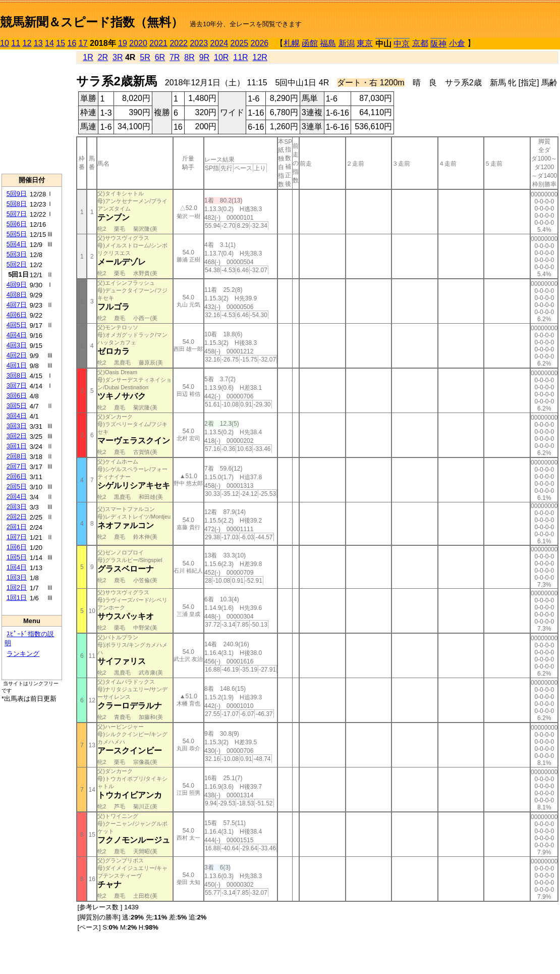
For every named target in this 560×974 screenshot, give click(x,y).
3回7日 (17, 386)
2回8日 (17, 456)
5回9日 (17, 194)
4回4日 (17, 335)
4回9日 (17, 285)
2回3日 (17, 507)
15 (61, 43)
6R (160, 57)
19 (123, 43)
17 (83, 43)
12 (27, 43)
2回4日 (17, 497)
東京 (365, 43)
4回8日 (17, 295)
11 (16, 43)
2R (103, 57)
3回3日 (17, 426)
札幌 (292, 43)
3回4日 (17, 416)
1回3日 (17, 577)
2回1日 (17, 527)
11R (240, 57)
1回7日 (17, 537)
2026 (260, 43)
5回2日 (17, 264)
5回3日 (17, 254)
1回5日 (17, 557)
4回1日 (17, 365)
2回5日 (17, 486)
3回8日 (17, 375)
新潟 (347, 43)
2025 (240, 43)
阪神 (438, 44)
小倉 (457, 43)
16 (72, 43)
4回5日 (17, 325)
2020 (138, 43)
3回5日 (17, 406)
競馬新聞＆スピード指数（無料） (92, 22)
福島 (328, 43)
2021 (158, 43)
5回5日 (17, 234)
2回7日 (17, 466)
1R (88, 57)
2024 (219, 43)
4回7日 (17, 305)
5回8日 (17, 204)
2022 (179, 43)
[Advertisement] (32, 112)
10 (5, 43)
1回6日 (17, 547)
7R (175, 57)
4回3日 (17, 345)
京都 (420, 43)
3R (118, 57)
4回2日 (17, 355)
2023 (199, 43)
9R (204, 57)
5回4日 (17, 244)
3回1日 (17, 446)
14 (49, 43)
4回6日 (17, 315)
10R (221, 57)
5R (145, 57)
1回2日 (17, 587)
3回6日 (17, 396)
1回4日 (17, 567)
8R (189, 57)
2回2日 (17, 517)
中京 (402, 44)
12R (260, 57)
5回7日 (17, 214)
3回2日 (17, 436)
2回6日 (17, 476)
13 (38, 43)
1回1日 (17, 598)
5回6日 (17, 224)
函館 (310, 43)
